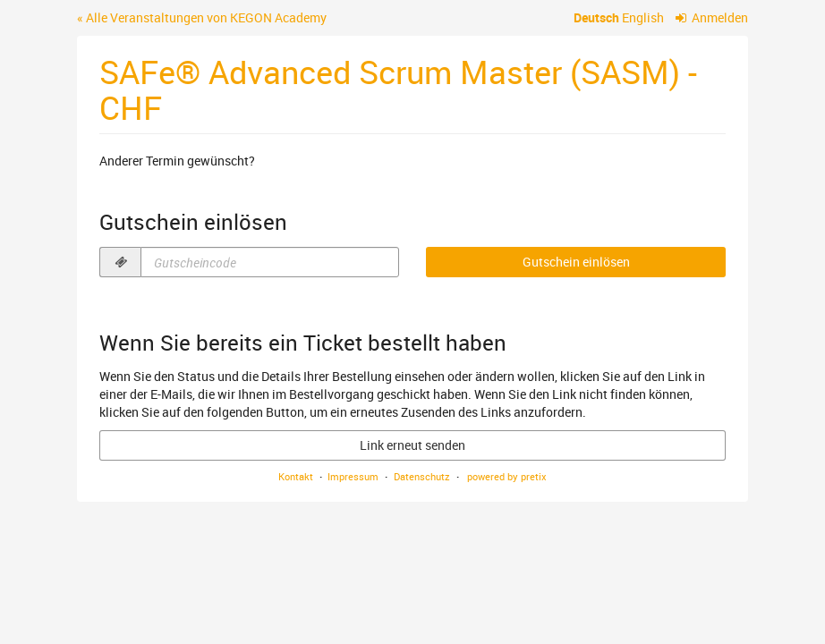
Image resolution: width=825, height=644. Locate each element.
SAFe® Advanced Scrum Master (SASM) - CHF (398, 89)
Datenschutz (422, 476)
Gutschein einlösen (576, 262)
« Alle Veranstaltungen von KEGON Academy (202, 17)
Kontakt (296, 476)
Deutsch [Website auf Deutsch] (596, 17)
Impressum (353, 476)
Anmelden (712, 17)
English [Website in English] (643, 17)
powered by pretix (507, 476)
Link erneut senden (412, 445)
